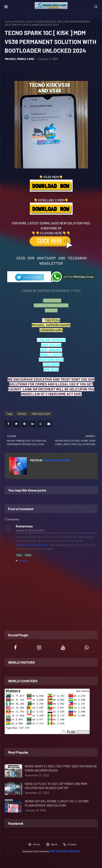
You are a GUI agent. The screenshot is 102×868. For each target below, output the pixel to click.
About (52, 844)
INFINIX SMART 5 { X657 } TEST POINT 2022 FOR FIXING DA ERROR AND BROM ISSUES (61, 768)
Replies (23, 561)
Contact (70, 844)
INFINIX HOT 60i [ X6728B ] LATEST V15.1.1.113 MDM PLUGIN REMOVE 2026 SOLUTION (57, 803)
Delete (28, 555)
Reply (19, 555)
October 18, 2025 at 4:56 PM (30, 530)
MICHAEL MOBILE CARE (20, 59)
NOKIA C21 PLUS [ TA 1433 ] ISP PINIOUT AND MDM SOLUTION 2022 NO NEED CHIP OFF (56, 786)
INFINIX (22, 414)
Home (8, 21)
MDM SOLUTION (23, 21)
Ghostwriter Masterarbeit (31, 545)
